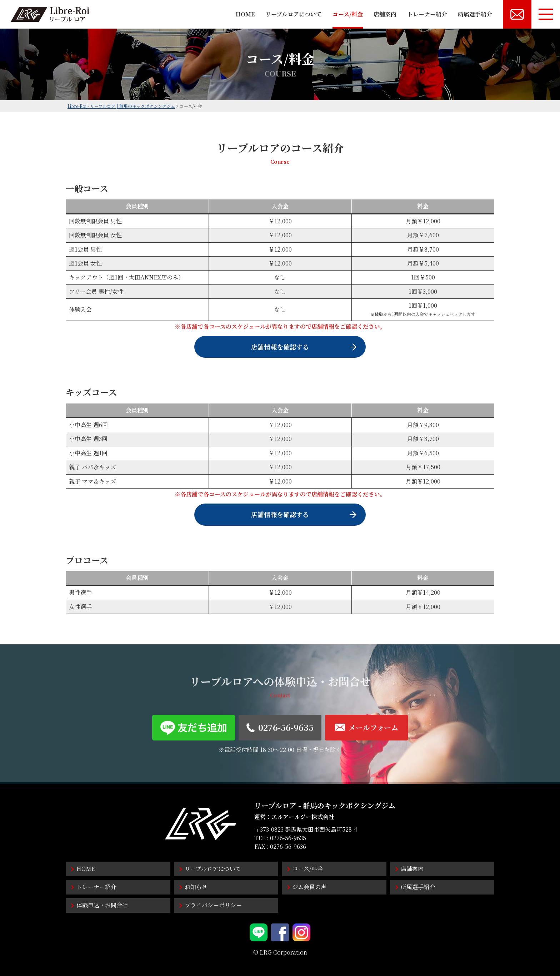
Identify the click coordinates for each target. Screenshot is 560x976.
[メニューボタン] (546, 14)
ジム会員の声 (309, 887)
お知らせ (196, 887)
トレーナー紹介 (427, 14)
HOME (245, 14)
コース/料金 (348, 14)
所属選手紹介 (475, 14)
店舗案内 (385, 14)
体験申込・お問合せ (102, 905)
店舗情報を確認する (280, 347)
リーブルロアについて (294, 14)
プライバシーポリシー (213, 905)
